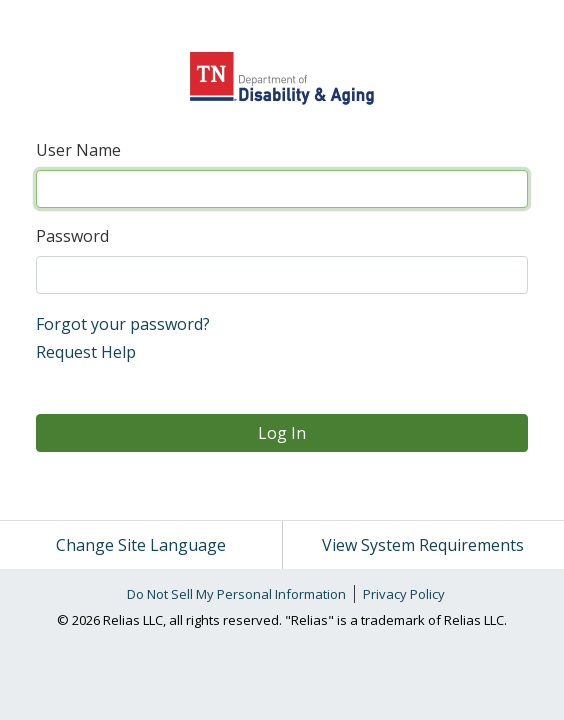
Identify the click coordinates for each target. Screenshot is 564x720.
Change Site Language (141, 545)
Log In (282, 433)
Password (72, 236)
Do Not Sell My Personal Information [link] (236, 594)
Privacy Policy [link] (404, 594)
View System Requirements (423, 545)
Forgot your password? (123, 324)
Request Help (86, 352)
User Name (78, 150)
